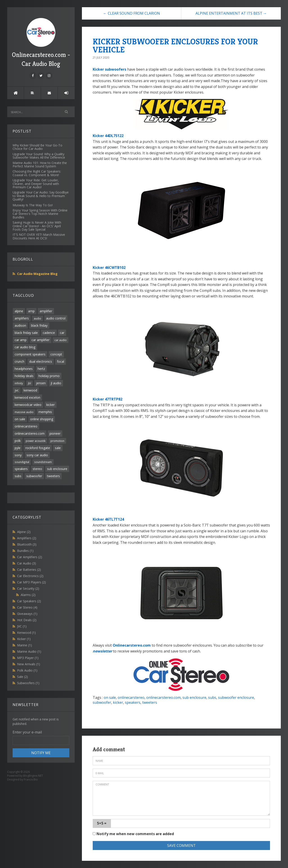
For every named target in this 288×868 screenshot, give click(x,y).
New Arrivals (29, 664)
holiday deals (24, 376)
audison (20, 325)
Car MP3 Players (31, 582)
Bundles (25, 551)
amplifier (46, 311)
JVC (22, 626)
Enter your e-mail (27, 732)
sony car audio (37, 455)
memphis (45, 412)
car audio (61, 340)
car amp (21, 340)
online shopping (42, 419)
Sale (22, 677)
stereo (37, 469)
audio (37, 318)
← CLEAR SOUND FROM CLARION (132, 13)
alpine (19, 311)
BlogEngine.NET (33, 776)
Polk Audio (27, 670)
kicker (51, 405)
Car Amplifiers (30, 557)
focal (61, 361)
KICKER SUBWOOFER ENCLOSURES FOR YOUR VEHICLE (175, 46)
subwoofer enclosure (236, 697)
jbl (29, 383)
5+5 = (102, 823)
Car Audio (27, 563)
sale (58, 448)
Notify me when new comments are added (133, 834)
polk (18, 441)
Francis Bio (31, 779)
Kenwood (26, 633)
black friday (39, 325)
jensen (41, 383)
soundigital (22, 462)
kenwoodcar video (28, 405)
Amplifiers (27, 538)
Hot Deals (27, 620)
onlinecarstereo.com (30, 433)
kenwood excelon (27, 397)
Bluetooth (27, 544)
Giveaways (27, 614)
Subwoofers (28, 683)
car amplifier (40, 340)
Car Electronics (30, 576)
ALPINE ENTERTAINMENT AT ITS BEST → (231, 13)
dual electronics (41, 361)
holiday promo (49, 376)
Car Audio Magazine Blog (37, 274)
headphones (24, 369)
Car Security (28, 588)
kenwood (30, 390)
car (62, 333)
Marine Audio (29, 651)
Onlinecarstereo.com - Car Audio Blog (41, 43)
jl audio (56, 383)
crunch (19, 361)
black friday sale (26, 333)
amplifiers (22, 318)
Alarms (28, 595)
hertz (41, 369)
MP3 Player (28, 658)
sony (18, 455)
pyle (18, 448)
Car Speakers (29, 601)
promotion (57, 441)
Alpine (24, 532)
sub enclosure (57, 469)
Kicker (24, 639)
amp (31, 311)
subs (18, 476)
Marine (25, 645)
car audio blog (25, 347)
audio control (56, 318)
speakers (21, 469)
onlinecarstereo (26, 426)
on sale (20, 419)
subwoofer (34, 476)
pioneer (55, 433)
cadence (49, 333)
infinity (19, 383)
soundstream (43, 462)
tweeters (53, 476)
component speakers (30, 354)
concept (56, 354)
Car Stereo (27, 607)
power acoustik (36, 441)
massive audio (24, 412)
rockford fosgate (38, 448)
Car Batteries (29, 570)
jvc (17, 390)
